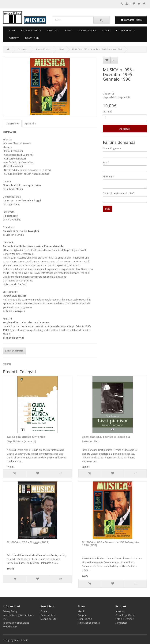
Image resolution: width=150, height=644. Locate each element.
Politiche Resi (10, 627)
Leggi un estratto (14, 351)
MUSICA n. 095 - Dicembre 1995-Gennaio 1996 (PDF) (110, 544)
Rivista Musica (87, 30)
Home (12, 30)
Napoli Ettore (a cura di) (21, 441)
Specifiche (30, 124)
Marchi (81, 611)
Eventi (69, 30)
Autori (106, 30)
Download (32, 38)
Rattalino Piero (91, 441)
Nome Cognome (112, 148)
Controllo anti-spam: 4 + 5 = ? (119, 193)
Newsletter (121, 623)
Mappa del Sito (49, 619)
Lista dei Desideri (125, 619)
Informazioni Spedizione (16, 623)
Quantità (108, 112)
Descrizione (12, 124)
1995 (61, 49)
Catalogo (53, 30)
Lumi (17, 640)
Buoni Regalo (85, 619)
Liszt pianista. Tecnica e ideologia (106, 437)
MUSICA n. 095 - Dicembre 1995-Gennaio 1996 (97, 49)
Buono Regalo (126, 30)
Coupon (82, 615)
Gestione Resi (48, 615)
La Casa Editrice (31, 30)
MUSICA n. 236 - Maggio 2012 (28, 542)
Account (120, 611)
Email (106, 162)
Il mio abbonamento (89, 623)
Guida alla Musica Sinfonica (26, 437)
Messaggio (109, 177)
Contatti (14, 38)
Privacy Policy (10, 611)
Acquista (125, 129)
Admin (25, 640)
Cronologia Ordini (125, 615)
